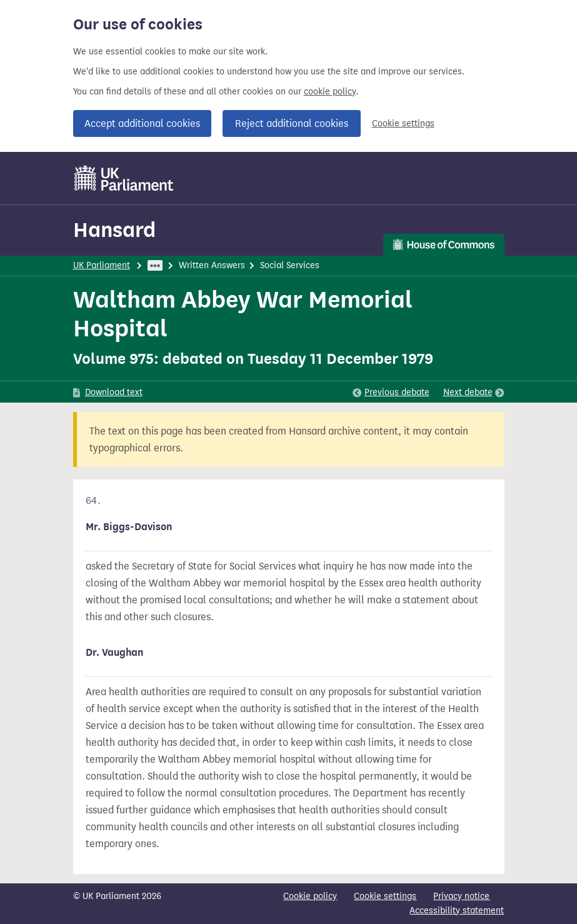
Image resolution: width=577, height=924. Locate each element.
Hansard (114, 230)
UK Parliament (102, 265)
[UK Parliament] (124, 178)
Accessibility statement (457, 911)
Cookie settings (403, 123)
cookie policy (330, 92)
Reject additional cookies (292, 123)
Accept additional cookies (142, 123)
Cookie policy (310, 896)
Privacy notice (461, 896)
